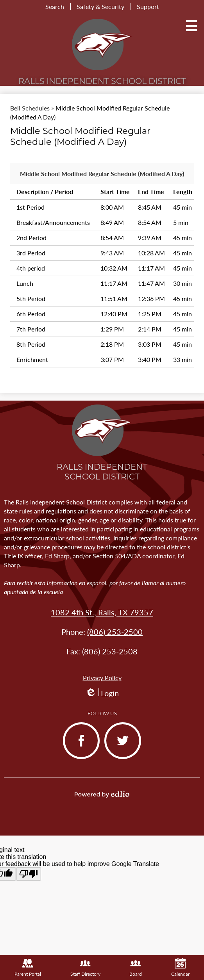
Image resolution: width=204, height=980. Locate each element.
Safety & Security (100, 6)
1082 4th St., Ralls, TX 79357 (102, 612)
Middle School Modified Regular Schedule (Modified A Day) (102, 174)
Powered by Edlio (102, 794)
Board (136, 968)
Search (55, 6)
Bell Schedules (30, 108)
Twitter (117, 747)
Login (102, 693)
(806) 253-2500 (115, 632)
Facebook (78, 747)
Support (148, 6)
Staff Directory (85, 968)
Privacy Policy (102, 678)
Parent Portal (28, 968)
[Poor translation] (29, 874)
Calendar (180, 968)
